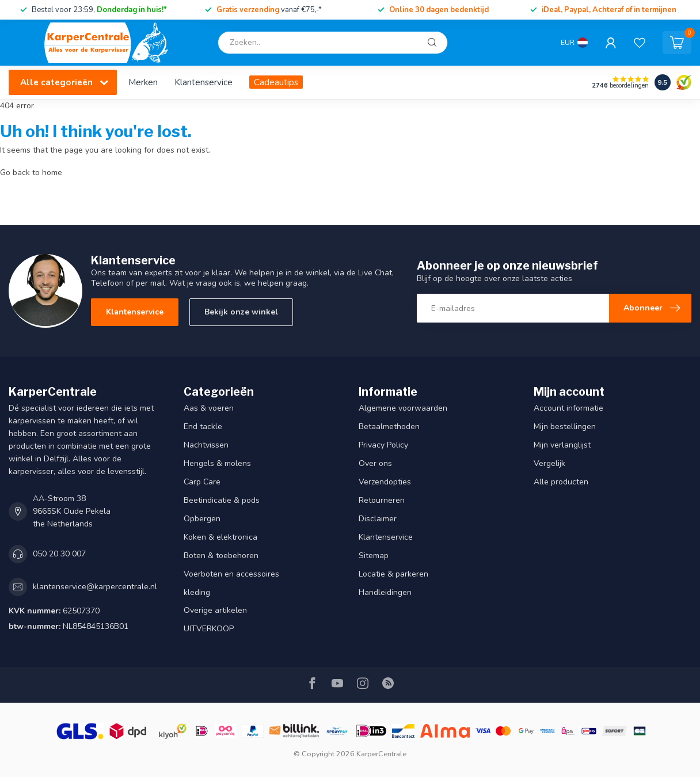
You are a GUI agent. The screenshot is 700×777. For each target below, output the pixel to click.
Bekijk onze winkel (241, 312)
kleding (197, 592)
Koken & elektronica (220, 537)
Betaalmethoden (389, 427)
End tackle (203, 427)
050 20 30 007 (59, 554)
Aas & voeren (209, 408)
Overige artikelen (215, 610)
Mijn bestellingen (565, 427)
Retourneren (382, 500)
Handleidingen (385, 592)
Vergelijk (549, 463)
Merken (143, 82)
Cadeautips (276, 82)
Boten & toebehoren (221, 556)
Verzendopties (385, 482)
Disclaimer (378, 519)
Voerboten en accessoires (231, 574)
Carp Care (202, 482)
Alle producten (561, 482)
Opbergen (202, 519)
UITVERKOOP (209, 629)
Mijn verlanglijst (562, 445)
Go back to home (31, 173)
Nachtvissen (206, 445)
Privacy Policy (383, 445)
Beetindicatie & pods (222, 500)
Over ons (375, 463)
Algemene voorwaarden (403, 408)
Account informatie (568, 408)
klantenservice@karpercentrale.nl (95, 587)
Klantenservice (203, 82)
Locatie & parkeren (393, 574)
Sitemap (374, 556)
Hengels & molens (217, 463)
